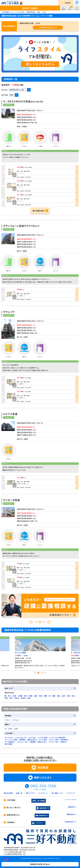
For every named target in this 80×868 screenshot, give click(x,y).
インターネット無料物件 (57, 738)
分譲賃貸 (33, 742)
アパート (8, 720)
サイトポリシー (43, 793)
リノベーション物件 (11, 740)
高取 (41, 696)
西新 (46, 696)
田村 (29, 698)
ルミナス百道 (10, 414)
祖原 (36, 696)
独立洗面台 (9, 744)
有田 (14, 696)
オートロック (9, 738)
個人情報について (57, 793)
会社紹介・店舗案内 (30, 8)
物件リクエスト (43, 778)
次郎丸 (17, 698)
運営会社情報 (8, 793)
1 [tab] (35, 673)
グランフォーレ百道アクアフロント (21, 226)
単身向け (64, 742)
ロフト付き (32, 738)
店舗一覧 (19, 793)
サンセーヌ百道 (11, 500)
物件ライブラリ (30, 793)
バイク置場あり (10, 742)
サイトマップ (71, 793)
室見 (64, 696)
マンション (16, 720)
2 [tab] (38, 673)
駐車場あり (65, 740)
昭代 (26, 696)
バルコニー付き (22, 742)
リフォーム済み (54, 740)
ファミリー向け (54, 742)
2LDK (10, 729)
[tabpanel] (40, 653)
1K (6, 729)
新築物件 (23, 740)
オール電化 (43, 740)
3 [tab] (42, 673)
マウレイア (9, 312)
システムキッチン (21, 738)
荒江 (9, 696)
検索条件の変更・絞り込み (40, 864)
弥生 (73, 696)
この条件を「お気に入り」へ (48, 28)
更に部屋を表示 (39, 211)
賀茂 (6, 698)
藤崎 (54, 696)
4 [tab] (45, 673)
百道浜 (23, 698)
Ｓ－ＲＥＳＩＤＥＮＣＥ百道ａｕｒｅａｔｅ (23, 101)
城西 (31, 696)
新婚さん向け (42, 742)
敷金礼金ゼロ (33, 740)
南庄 (59, 696)
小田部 (20, 696)
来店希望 (68, 3)
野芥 (11, 698)
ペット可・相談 (42, 738)
